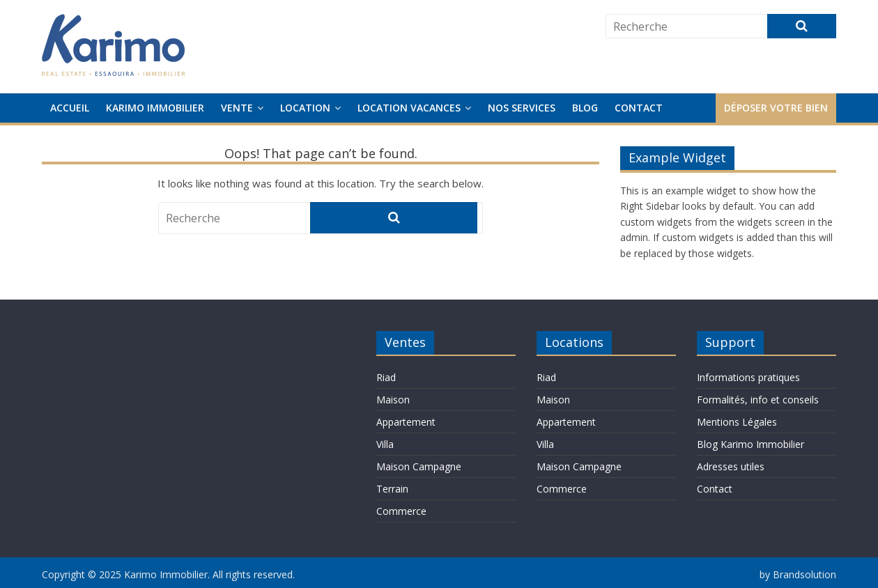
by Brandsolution (798, 574)
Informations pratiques (748, 377)
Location (305, 108)
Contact (639, 108)
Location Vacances (409, 108)
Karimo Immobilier (155, 108)
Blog (585, 108)
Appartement (406, 422)
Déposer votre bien (776, 108)
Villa (385, 444)
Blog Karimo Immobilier (750, 444)
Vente (237, 108)
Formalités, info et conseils (758, 400)
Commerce (401, 511)
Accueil (70, 108)
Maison (393, 400)
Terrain (392, 489)
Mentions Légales (737, 422)
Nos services (522, 108)
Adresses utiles (731, 466)
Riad (386, 377)
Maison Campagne (419, 466)
